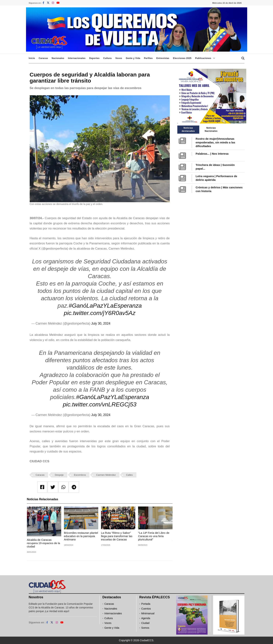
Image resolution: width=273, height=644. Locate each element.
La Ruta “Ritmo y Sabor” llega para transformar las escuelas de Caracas (117, 536)
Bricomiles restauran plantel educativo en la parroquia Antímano (81, 536)
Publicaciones (203, 58)
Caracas (43, 58)
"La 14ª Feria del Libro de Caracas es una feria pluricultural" (154, 536)
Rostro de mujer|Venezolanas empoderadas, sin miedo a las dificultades (215, 142)
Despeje (59, 475)
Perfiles (148, 58)
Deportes (94, 58)
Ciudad (145, 623)
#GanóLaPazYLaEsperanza (105, 306)
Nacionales (58, 58)
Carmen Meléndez (106, 475)
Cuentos (146, 609)
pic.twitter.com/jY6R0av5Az (100, 313)
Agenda (146, 618)
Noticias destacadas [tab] (188, 129)
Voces (119, 58)
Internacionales (77, 58)
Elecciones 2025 (182, 58)
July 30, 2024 (101, 323)
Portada (146, 604)
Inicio (32, 58)
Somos (145, 628)
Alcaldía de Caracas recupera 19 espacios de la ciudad (44, 543)
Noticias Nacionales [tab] (211, 129)
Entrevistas (163, 58)
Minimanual (148, 613)
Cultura (107, 58)
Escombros (80, 475)
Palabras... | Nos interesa (212, 154)
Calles (129, 475)
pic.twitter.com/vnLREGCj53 (100, 404)
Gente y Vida (133, 58)
